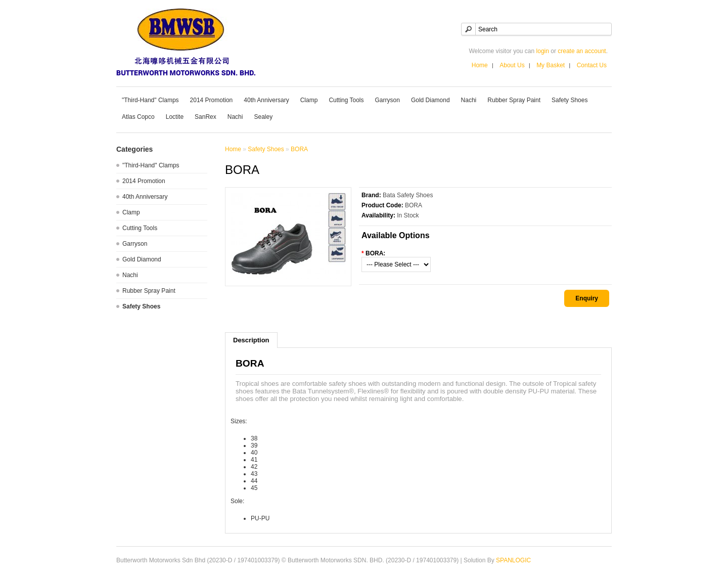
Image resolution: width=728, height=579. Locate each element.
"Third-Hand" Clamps (150, 100)
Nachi (469, 100)
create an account (582, 51)
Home (480, 65)
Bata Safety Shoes (408, 195)
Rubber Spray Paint (514, 100)
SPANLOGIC (513, 560)
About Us (512, 65)
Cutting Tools (346, 100)
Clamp (309, 100)
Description (251, 340)
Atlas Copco (138, 117)
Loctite (175, 117)
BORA (299, 149)
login (543, 51)
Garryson (388, 100)
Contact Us (592, 65)
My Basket (551, 65)
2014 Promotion (212, 100)
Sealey (263, 117)
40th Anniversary (266, 100)
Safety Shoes (570, 100)
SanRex (206, 117)
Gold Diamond (430, 100)
